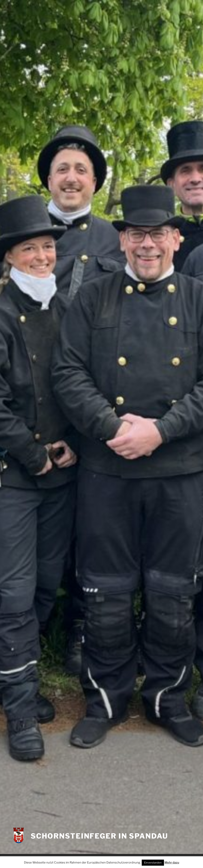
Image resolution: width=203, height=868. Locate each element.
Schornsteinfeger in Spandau (99, 836)
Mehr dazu (172, 863)
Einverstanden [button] (153, 863)
